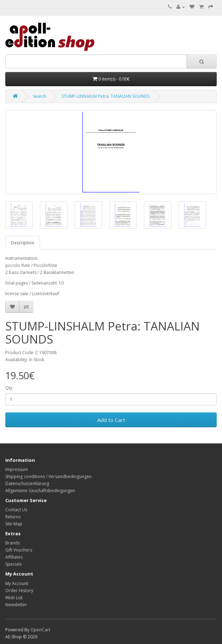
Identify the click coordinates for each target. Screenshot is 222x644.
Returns (13, 517)
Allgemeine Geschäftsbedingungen (40, 491)
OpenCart (40, 630)
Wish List (14, 598)
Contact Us (16, 510)
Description (23, 243)
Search (40, 96)
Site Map (14, 524)
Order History (19, 591)
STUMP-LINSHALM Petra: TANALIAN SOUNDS (106, 96)
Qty (9, 388)
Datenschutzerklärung (27, 484)
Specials (13, 564)
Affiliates (14, 557)
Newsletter (16, 605)
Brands (13, 543)
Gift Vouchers (19, 550)
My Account (17, 583)
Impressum (17, 469)
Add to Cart (111, 420)
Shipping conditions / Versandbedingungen (48, 476)
